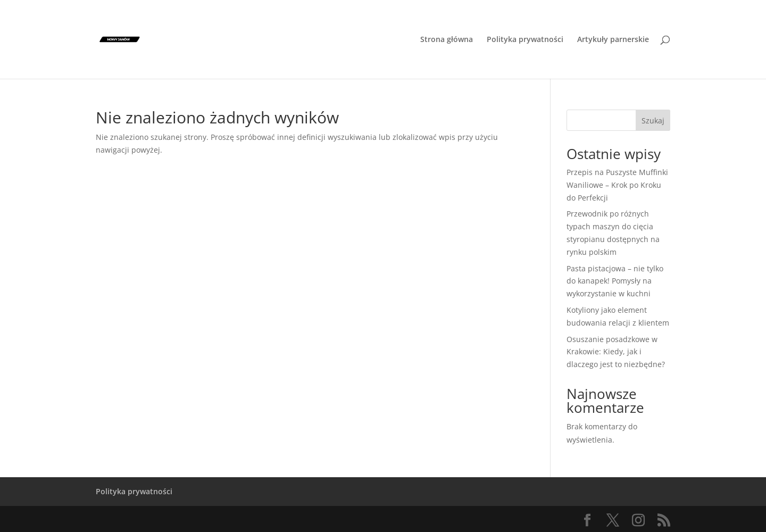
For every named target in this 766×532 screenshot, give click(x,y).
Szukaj (653, 120)
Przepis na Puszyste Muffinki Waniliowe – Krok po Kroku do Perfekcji (617, 185)
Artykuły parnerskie (613, 40)
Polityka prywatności (525, 40)
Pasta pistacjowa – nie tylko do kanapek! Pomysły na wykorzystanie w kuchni (615, 281)
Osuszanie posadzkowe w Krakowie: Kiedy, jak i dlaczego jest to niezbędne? (616, 352)
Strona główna (447, 40)
